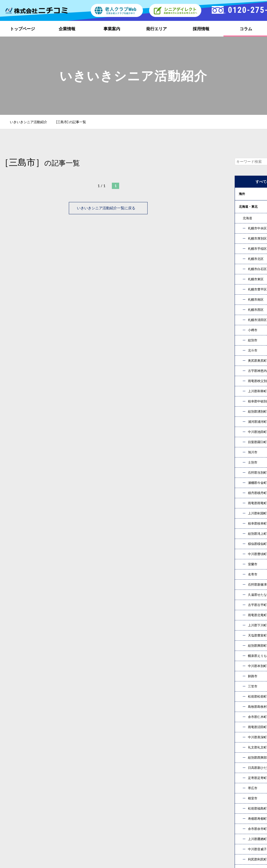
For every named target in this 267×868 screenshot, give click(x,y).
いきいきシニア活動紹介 (31, 122)
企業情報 (67, 29)
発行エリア (156, 29)
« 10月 (245, 627)
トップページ (22, 29)
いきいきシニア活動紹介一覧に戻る (108, 208)
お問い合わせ (188, 735)
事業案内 (112, 29)
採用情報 (201, 29)
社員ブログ (204, 806)
